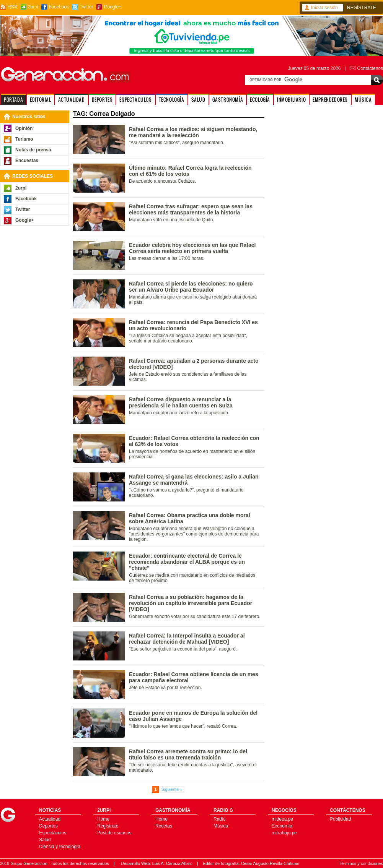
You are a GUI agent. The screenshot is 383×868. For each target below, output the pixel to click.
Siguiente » (172, 789)
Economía (282, 826)
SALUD (198, 100)
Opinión (24, 128)
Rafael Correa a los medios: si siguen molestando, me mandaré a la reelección (193, 132)
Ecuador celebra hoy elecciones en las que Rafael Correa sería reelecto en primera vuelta (192, 248)
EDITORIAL (40, 100)
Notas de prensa (33, 150)
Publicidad (340, 819)
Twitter (86, 7)
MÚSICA (363, 100)
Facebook (59, 7)
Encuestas (27, 161)
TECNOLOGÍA (172, 100)
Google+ (112, 7)
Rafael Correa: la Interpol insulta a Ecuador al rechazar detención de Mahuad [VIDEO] (187, 639)
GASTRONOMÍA (228, 100)
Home (103, 819)
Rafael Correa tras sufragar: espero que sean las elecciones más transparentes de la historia (191, 209)
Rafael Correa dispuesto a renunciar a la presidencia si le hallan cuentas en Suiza (181, 402)
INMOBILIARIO (291, 100)
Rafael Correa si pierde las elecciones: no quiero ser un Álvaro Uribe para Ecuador (191, 287)
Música (221, 826)
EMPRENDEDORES (330, 100)
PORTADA (13, 100)
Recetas (164, 826)
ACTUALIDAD (72, 100)
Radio (219, 819)
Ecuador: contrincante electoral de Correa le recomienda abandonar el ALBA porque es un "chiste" (187, 562)
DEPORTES (102, 100)
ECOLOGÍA (260, 100)
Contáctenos (370, 68)
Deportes (48, 826)
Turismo (24, 139)
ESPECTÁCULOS (135, 100)
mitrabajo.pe (284, 833)
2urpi (33, 7)
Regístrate (108, 826)
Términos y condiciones (361, 863)
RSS (12, 7)
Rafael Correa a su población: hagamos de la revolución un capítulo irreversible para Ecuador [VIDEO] (191, 603)
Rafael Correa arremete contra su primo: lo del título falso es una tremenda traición (188, 754)
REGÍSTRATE (362, 8)
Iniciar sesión (324, 8)
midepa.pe (282, 819)
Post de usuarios (114, 833)
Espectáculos (53, 833)
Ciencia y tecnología (60, 847)
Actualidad (50, 819)
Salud (45, 840)
